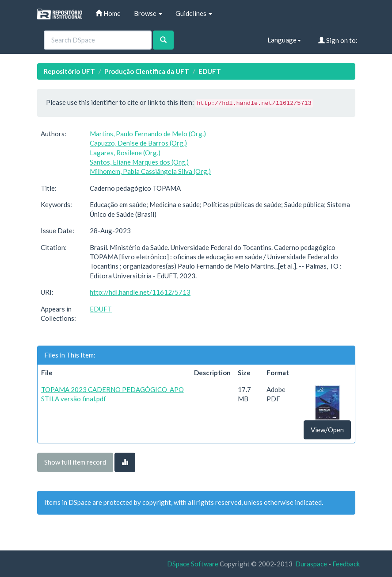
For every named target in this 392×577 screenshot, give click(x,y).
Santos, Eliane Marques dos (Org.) (139, 162)
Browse (148, 13)
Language (284, 40)
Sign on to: (338, 40)
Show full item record (75, 462)
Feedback (346, 564)
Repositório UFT (69, 71)
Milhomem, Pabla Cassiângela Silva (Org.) (150, 171)
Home (108, 13)
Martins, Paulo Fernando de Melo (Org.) (148, 134)
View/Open (327, 430)
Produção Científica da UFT (147, 71)
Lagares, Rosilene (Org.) (125, 153)
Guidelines (194, 13)
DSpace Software (193, 564)
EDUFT (210, 71)
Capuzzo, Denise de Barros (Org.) (138, 143)
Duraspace (311, 564)
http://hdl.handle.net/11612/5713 (140, 292)
